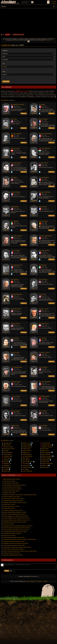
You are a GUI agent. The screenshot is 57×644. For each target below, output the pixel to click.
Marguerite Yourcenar (45, 134)
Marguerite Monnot (45, 192)
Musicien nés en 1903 (9, 536)
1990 (18, 311)
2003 (18, 179)
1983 (18, 413)
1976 (18, 267)
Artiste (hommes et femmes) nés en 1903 (14, 485)
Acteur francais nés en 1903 (11, 483)
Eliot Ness (14, 119)
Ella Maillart (15, 280)
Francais (15, 107)
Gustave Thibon (16, 396)
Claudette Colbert (44, 353)
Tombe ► (24, 114)
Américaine (16, 166)
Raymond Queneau (16, 265)
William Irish (15, 426)
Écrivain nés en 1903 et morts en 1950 (13, 499)
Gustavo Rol (42, 265)
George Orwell (43, 163)
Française (44, 137)
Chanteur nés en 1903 (9, 493)
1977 (18, 194)
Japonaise (16, 341)
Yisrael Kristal (15, 353)
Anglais (43, 166)
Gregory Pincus (16, 323)
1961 (46, 194)
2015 (46, 427)
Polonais (43, 326)
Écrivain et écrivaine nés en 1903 (12, 489)
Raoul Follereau (16, 192)
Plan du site (39, 581)
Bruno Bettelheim (16, 309)
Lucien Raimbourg (16, 367)
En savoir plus (48, 40)
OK (28, 41)
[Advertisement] (28, 21)
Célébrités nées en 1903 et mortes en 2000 (14, 503)
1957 (18, 121)
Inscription (54, 1)
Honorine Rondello (44, 382)
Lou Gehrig (42, 294)
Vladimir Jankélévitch (45, 236)
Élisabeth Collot (16, 382)
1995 (46, 311)
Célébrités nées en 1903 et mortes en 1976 (14, 522)
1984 (46, 208)
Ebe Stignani (15, 221)
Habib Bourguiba (44, 396)
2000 (46, 398)
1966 (46, 281)
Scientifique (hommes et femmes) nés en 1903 (15, 543)
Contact (45, 581)
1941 (46, 296)
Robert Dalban (43, 119)
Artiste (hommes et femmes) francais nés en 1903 (16, 528)
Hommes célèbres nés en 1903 (11, 497)
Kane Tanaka (15, 338)
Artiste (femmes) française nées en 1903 (14, 537)
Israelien (15, 355)
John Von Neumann (45, 148)
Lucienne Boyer (15, 411)
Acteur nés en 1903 (8, 524)
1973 (18, 369)
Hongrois (43, 151)
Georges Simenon (16, 134)
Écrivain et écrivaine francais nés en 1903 (14, 514)
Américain (16, 122)
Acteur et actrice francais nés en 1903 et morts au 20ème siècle (20, 551)
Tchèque (15, 239)
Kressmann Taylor (16, 163)
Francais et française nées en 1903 (12, 510)
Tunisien (43, 399)
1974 (18, 223)
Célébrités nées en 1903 (18, 35)
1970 (18, 208)
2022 (18, 340)
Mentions (33, 581)
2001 (18, 398)
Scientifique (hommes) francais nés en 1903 (15, 532)
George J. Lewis (44, 309)
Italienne (15, 224)
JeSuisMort (8, 2)
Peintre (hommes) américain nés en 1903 (14, 545)
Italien (43, 268)
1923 (18, 296)
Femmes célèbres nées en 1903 (12, 487)
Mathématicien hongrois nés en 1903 (13, 501)
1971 (46, 106)
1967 (18, 325)
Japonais (43, 428)
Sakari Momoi (43, 426)
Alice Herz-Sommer (17, 236)
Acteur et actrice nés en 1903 (11, 491)
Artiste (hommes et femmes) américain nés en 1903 (17, 547)
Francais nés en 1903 (9, 481)
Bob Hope (14, 177)
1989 (18, 135)
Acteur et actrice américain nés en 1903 (14, 541)
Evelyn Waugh (43, 280)
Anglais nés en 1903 (9, 508)
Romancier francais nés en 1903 (12, 534)
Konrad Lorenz (15, 148)
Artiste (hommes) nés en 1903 (11, 479)
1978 (46, 179)
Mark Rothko (15, 207)
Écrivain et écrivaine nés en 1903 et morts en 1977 (16, 520)
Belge (15, 137)
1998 (46, 223)
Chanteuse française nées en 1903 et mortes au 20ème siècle (19, 539)
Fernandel (42, 105)
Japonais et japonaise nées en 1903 (13, 555)
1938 (18, 252)
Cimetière (8, 35)
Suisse (15, 283)
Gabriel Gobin (43, 221)
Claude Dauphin (44, 177)
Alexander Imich (44, 323)
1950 (46, 165)
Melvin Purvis (43, 411)
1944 (46, 252)
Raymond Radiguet (16, 294)
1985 (46, 238)
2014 (18, 238)
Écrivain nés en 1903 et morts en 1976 (13, 549)
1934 (46, 369)
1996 (18, 165)
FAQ (28, 581)
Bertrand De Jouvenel (17, 105)
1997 (18, 281)
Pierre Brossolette (44, 250)
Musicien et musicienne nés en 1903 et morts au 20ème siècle (19, 495)
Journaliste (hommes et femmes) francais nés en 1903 (17, 526)
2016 (18, 383)
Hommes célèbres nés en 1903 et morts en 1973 (16, 518)
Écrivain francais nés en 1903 (11, 506)
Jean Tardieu (43, 338)
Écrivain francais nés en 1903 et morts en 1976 (15, 530)
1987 (18, 106)
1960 (46, 413)
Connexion (54, 3)
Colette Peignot (15, 250)
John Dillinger (43, 367)
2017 (18, 354)
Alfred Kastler (43, 207)
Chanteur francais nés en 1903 (11, 553)
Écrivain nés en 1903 (9, 504)
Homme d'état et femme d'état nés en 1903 (14, 512)
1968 (18, 427)
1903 (15, 106)
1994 (46, 267)
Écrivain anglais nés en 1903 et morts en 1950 (15, 516)
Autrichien (16, 151)
